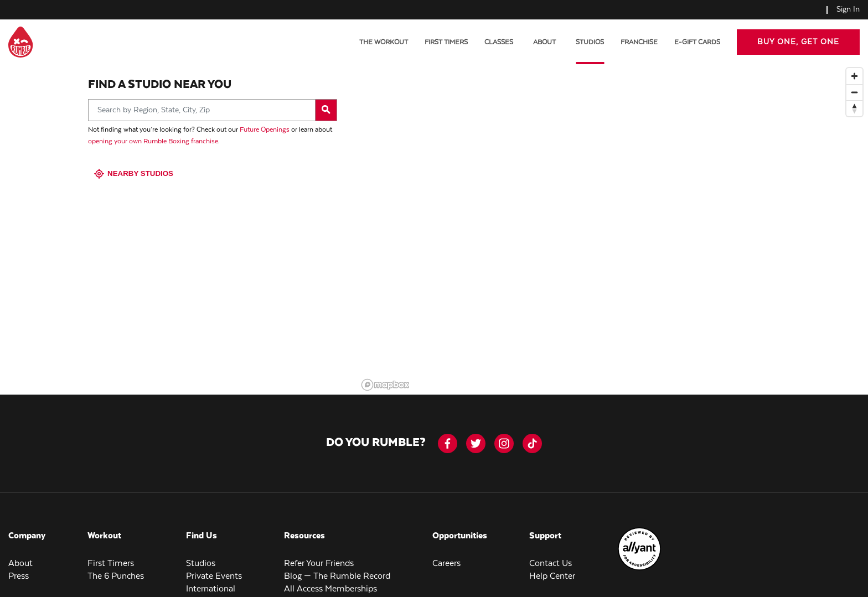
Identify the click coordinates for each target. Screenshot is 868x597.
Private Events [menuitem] (214, 567)
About (544, 42)
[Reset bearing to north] (854, 99)
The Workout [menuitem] (384, 42)
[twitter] (476, 434)
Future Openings (265, 120)
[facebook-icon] (448, 434)
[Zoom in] (854, 67)
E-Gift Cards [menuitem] (697, 42)
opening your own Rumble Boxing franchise (153, 132)
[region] (613, 219)
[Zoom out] (854, 83)
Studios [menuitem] (590, 42)
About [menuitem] (20, 554)
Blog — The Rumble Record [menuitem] (337, 567)
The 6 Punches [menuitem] (116, 567)
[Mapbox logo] (385, 375)
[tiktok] (532, 434)
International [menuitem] (211, 580)
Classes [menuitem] (499, 42)
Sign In (848, 9)
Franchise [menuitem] (639, 42)
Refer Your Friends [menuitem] (319, 554)
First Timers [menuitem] (446, 42)
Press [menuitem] (19, 567)
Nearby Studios (135, 164)
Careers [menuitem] (446, 554)
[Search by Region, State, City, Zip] (213, 101)
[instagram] (504, 434)
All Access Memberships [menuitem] (330, 580)
